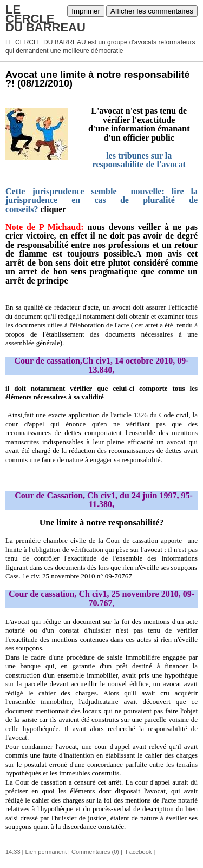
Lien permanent (46, 852)
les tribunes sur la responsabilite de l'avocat (139, 160)
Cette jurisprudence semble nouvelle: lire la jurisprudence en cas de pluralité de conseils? (101, 200)
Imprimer (86, 11)
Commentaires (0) (95, 852)
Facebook (138, 852)
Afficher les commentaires (152, 11)
